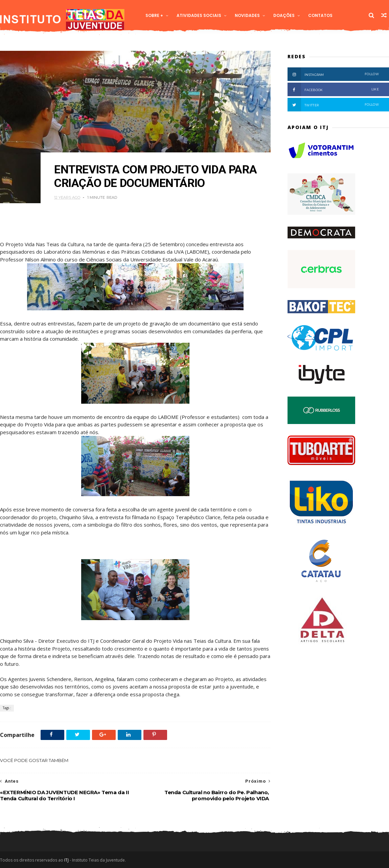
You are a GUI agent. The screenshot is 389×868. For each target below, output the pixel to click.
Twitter (333, 105)
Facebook (333, 89)
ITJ (66, 860)
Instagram (333, 74)
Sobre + (154, 15)
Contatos (320, 15)
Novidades (247, 15)
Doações (284, 15)
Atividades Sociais (199, 15)
